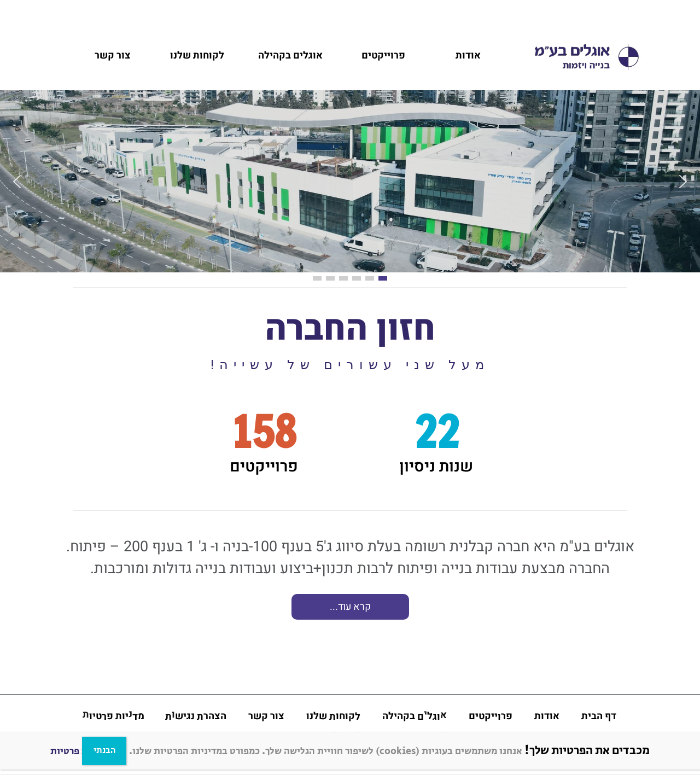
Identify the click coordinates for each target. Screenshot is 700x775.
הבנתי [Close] (104, 751)
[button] (17, 182)
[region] (350, 581)
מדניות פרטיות (80, 751)
